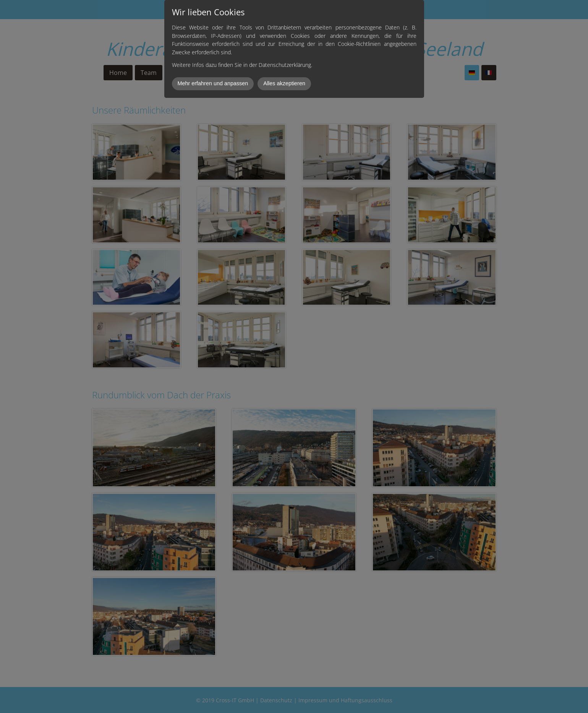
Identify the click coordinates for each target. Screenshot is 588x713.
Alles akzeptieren (284, 83)
